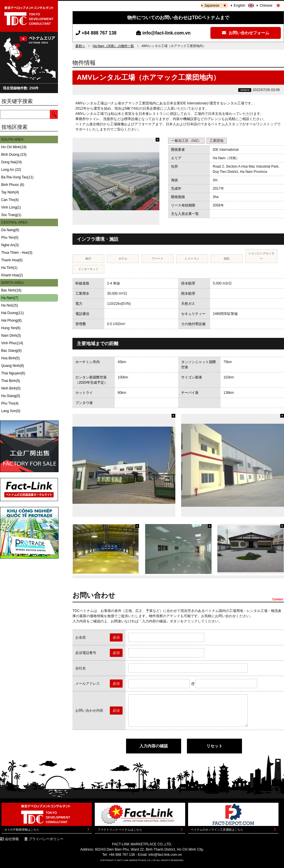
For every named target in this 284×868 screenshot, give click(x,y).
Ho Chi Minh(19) (14, 147)
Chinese (266, 6)
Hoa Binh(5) (10, 358)
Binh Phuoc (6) (13, 185)
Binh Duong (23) (14, 155)
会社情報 (12, 839)
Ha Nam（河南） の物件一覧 (113, 46)
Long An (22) (11, 170)
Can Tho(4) (10, 200)
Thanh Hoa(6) (12, 260)
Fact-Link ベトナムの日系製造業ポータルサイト (29, 490)
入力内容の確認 (154, 746)
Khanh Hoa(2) (12, 275)
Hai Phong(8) (11, 320)
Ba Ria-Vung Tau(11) (17, 177)
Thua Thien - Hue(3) (17, 253)
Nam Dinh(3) (11, 336)
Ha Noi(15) (10, 305)
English (240, 6)
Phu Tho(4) (10, 403)
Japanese (212, 6)
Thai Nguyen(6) (13, 373)
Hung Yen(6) (11, 328)
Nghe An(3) (10, 245)
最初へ (80, 46)
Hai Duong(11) (12, 313)
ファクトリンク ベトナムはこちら (120, 830)
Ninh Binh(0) (11, 388)
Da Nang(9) (10, 230)
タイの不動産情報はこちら (22, 830)
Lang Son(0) (11, 411)
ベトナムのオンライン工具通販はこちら (217, 830)
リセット (214, 746)
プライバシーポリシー (46, 839)
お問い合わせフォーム (246, 33)
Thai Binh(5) (11, 381)
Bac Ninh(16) (11, 290)
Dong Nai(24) (11, 162)
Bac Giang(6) (11, 351)
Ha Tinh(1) (9, 268)
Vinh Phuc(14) (12, 343)
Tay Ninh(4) (10, 192)
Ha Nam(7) (10, 298)
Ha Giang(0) (11, 396)
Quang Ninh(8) (13, 366)
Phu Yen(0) (10, 238)
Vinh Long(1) (11, 207)
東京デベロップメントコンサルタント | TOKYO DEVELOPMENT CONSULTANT (29, 16)
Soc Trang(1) (11, 215)
